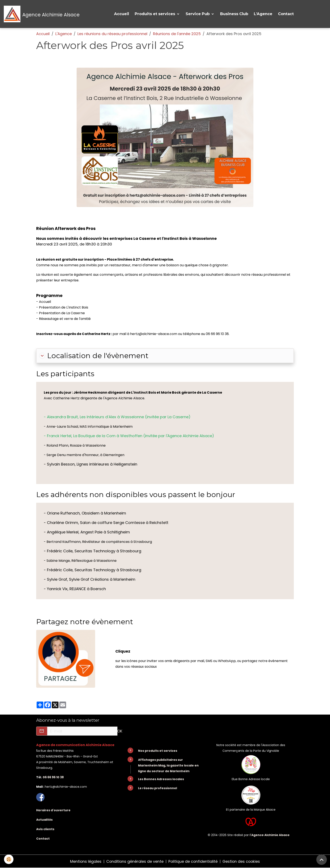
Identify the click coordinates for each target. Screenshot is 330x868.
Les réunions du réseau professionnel (112, 34)
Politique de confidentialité (193, 861)
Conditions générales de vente (134, 861)
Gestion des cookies (242, 861)
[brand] (42, 14)
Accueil (122, 14)
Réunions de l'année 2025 (177, 34)
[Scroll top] (322, 860)
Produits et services (155, 14)
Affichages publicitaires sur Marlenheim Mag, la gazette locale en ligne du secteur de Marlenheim (168, 766)
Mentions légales (85, 861)
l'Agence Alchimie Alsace (270, 835)
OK (120, 731)
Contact (286, 14)
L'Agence (263, 14)
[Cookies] (9, 859)
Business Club (234, 14)
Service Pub (198, 14)
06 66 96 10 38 (53, 777)
